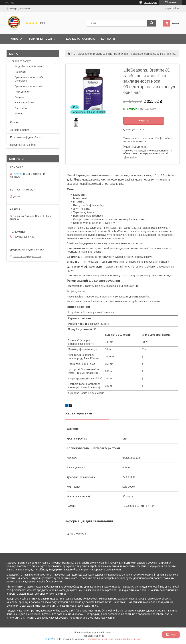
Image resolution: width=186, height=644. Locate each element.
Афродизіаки (22, 92)
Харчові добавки (24, 103)
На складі (20, 72)
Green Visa (21, 108)
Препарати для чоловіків (29, 86)
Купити (144, 121)
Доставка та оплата (80, 39)
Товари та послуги (42, 39)
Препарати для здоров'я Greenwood (29, 79)
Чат (171, 635)
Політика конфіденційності (26, 137)
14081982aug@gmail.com (27, 256)
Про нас (15, 122)
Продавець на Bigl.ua (93, 636)
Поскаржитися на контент (99, 639)
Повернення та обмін (23, 145)
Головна (16, 39)
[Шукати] (152, 23)
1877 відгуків (150, 3)
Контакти (108, 39)
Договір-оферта (20, 130)
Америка (20, 97)
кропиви (81, 378)
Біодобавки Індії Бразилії (29, 66)
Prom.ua (110, 633)
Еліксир (19, 114)
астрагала (94, 384)
